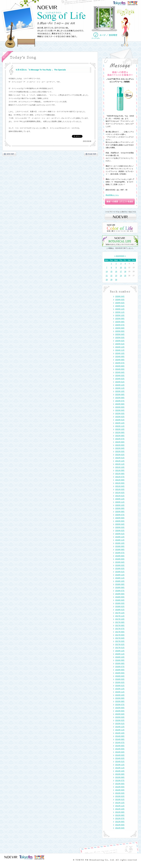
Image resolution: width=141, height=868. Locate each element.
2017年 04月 (120, 638)
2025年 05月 (120, 331)
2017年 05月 (120, 635)
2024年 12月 (120, 347)
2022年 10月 (120, 429)
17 (121, 272)
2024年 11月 (120, 350)
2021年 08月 (120, 474)
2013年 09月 (120, 774)
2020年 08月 (120, 512)
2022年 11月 (120, 426)
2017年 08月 (120, 625)
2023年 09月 (120, 395)
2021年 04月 (120, 486)
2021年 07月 (120, 477)
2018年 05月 (120, 597)
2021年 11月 (120, 464)
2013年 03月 (120, 793)
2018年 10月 (120, 581)
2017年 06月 (120, 632)
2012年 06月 (120, 822)
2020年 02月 (120, 531)
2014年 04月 (120, 752)
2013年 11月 (120, 768)
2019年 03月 (120, 565)
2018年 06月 (120, 594)
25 (125, 276)
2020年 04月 (120, 524)
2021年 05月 (120, 483)
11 (125, 268)
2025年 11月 (120, 312)
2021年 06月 (120, 480)
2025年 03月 (120, 338)
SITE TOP (9, 154)
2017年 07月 (120, 629)
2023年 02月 (120, 417)
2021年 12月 (120, 461)
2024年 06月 (120, 366)
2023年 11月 (120, 388)
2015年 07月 (120, 705)
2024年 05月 (120, 369)
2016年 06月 (120, 670)
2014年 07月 (120, 743)
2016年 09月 (120, 660)
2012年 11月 (120, 806)
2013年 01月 (120, 799)
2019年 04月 (120, 562)
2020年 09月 (120, 508)
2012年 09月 (120, 812)
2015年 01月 (120, 724)
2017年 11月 (120, 616)
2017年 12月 (120, 613)
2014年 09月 (120, 736)
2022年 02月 (120, 455)
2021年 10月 (120, 467)
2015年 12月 (120, 689)
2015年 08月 (120, 701)
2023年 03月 (120, 414)
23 (116, 276)
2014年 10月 (120, 733)
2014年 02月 (120, 758)
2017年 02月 (120, 644)
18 (125, 272)
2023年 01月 (120, 420)
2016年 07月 (120, 667)
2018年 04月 (120, 600)
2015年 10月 (120, 695)
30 (116, 280)
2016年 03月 (120, 679)
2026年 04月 (120, 296)
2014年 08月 (120, 739)
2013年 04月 (120, 790)
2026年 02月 (120, 303)
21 (107, 276)
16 (116, 272)
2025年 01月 (120, 344)
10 (121, 268)
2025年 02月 (120, 341)
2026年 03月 (120, 300)
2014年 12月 (120, 727)
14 (107, 272)
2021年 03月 (120, 489)
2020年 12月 (120, 499)
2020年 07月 (120, 515)
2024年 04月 (120, 372)
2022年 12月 (120, 423)
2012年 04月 (120, 828)
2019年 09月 (120, 546)
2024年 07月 (120, 363)
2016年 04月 (120, 676)
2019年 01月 (120, 572)
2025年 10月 (120, 315)
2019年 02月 (120, 569)
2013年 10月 (120, 771)
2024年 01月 (120, 382)
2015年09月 (120, 256)
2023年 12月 (120, 385)
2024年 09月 (120, 357)
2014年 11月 (120, 730)
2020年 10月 (120, 505)
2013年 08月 (120, 777)
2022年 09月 (120, 432)
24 (121, 276)
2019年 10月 (120, 543)
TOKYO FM (121, 3)
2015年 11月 (120, 692)
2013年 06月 (120, 784)
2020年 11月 (120, 502)
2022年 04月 (120, 448)
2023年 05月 (120, 407)
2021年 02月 (120, 493)
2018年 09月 (120, 584)
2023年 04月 (120, 410)
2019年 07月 (120, 553)
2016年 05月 (120, 673)
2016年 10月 (120, 657)
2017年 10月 (120, 619)
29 (111, 280)
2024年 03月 (120, 376)
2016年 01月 (120, 686)
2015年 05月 (120, 711)
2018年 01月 (120, 610)
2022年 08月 (120, 436)
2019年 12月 (120, 537)
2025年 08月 (120, 322)
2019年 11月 (120, 540)
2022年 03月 (120, 451)
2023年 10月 (120, 391)
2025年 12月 (120, 309)
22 (111, 276)
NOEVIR (47, 7)
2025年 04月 (120, 334)
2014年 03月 (120, 755)
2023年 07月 (120, 401)
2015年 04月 (120, 714)
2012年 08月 (120, 815)
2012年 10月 (120, 809)
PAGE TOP (91, 154)
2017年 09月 (120, 622)
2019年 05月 (120, 559)
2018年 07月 (120, 591)
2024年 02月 (120, 379)
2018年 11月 (120, 578)
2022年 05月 (120, 445)
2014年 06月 (120, 746)
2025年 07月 (120, 325)
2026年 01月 (120, 306)
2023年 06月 (120, 404)
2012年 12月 (120, 803)
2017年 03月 (120, 641)
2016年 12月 (120, 651)
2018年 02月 (120, 606)
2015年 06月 (120, 708)
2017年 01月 (120, 648)
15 (111, 272)
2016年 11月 (120, 654)
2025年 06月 (120, 328)
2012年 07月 (120, 818)
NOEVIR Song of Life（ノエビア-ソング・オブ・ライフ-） (62, 16)
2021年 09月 (120, 470)
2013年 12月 (120, 765)
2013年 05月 (120, 787)
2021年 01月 (120, 496)
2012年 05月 (120, 825)
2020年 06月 (120, 518)
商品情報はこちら (112, 195)
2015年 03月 (120, 717)
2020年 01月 (120, 534)
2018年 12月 (120, 575)
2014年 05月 (120, 749)
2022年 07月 (120, 439)
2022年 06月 (120, 442)
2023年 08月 (120, 398)
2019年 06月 (120, 556)
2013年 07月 (120, 781)
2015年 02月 (120, 720)
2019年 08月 (120, 550)
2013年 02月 (120, 796)
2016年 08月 (120, 663)
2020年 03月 (120, 527)
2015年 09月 (120, 698)
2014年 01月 (120, 762)
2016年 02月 (120, 682)
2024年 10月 (120, 353)
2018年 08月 (120, 588)
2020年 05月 (120, 521)
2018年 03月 (120, 603)
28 (107, 280)
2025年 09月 (120, 319)
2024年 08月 (120, 360)
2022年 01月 (120, 458)
